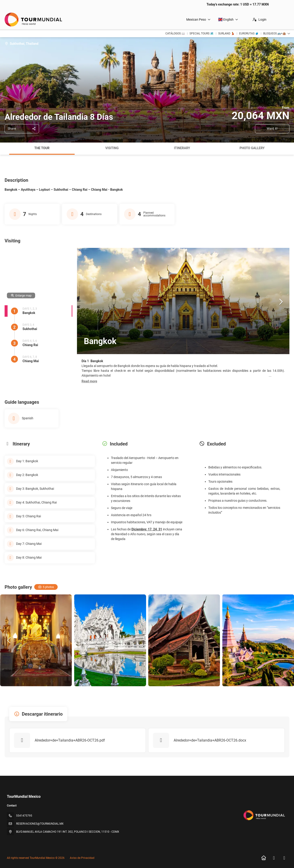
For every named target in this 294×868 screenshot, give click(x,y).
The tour (42, 148)
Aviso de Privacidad (82, 858)
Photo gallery (252, 148)
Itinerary (182, 148)
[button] (89, 381)
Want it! (272, 129)
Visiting (112, 148)
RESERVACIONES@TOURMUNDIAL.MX (40, 824)
